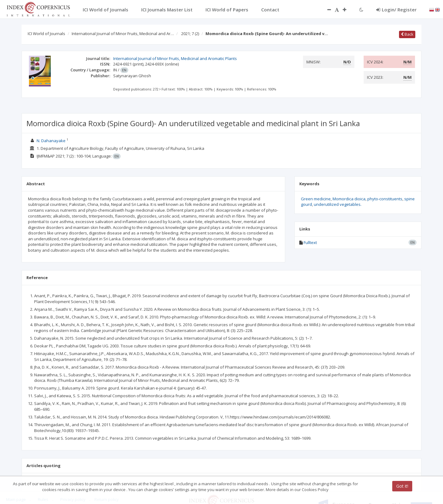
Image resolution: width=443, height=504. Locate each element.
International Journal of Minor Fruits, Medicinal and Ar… (123, 34)
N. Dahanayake (51, 141)
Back (407, 34)
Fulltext (310, 242)
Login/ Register (396, 10)
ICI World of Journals (46, 34)
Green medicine (316, 199)
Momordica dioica (349, 199)
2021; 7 (190, 34)
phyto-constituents (385, 199)
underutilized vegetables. (338, 204)
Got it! (402, 486)
